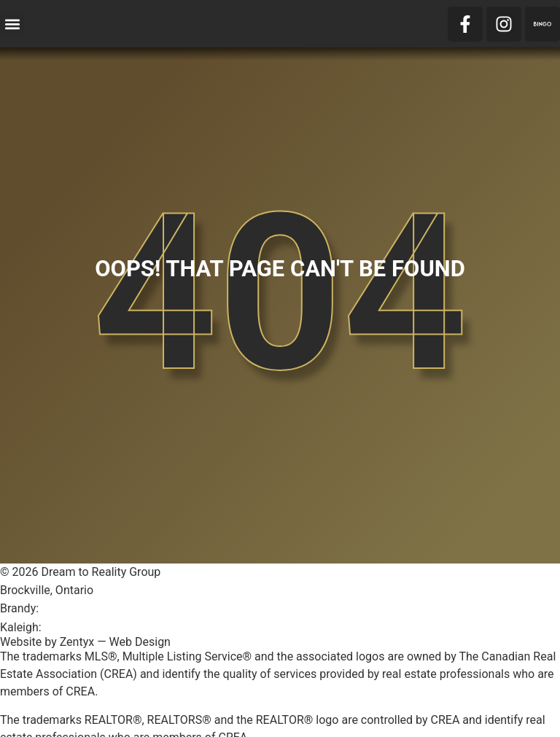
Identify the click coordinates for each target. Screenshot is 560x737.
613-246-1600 (78, 608)
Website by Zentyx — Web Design (85, 642)
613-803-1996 (81, 627)
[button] (12, 24)
